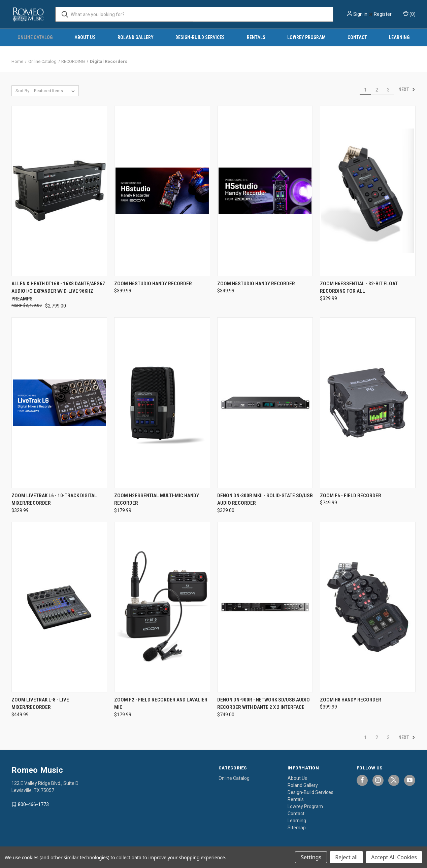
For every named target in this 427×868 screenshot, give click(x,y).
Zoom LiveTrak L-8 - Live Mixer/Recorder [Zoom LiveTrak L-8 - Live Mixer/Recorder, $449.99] (40, 704)
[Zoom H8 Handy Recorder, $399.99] (368, 607)
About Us (85, 37)
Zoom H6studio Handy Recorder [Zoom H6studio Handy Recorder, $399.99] (153, 284)
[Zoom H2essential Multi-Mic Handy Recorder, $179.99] (162, 403)
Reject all (346, 857)
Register (383, 14)
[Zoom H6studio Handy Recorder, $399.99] (162, 191)
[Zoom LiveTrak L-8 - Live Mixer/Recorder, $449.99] (59, 607)
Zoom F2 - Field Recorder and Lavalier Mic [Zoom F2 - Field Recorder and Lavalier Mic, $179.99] (161, 704)
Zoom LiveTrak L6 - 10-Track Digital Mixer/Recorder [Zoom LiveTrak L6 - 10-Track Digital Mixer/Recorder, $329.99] (54, 499)
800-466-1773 (33, 804)
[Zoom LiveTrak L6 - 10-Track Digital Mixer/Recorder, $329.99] (59, 403)
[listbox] (56, 91)
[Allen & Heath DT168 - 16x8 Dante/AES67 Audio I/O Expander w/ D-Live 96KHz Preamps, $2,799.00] (59, 191)
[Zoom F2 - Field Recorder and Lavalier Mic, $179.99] (162, 607)
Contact (357, 37)
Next (407, 89)
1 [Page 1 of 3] (365, 90)
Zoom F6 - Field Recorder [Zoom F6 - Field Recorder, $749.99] (351, 496)
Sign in (360, 14)
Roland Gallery (136, 37)
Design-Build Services (200, 37)
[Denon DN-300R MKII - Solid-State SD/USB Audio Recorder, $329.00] (265, 403)
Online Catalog (35, 37)
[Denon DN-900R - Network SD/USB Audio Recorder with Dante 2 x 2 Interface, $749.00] (265, 607)
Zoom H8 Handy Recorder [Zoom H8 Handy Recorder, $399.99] (351, 700)
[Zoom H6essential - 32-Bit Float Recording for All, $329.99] (368, 191)
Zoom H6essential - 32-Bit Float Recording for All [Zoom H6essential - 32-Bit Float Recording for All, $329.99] (359, 287)
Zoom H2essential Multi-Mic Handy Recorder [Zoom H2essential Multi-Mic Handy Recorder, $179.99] (157, 499)
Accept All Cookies (394, 857)
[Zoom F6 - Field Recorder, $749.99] (368, 403)
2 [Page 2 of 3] (377, 90)
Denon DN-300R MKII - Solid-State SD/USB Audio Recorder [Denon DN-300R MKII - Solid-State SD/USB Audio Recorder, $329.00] (265, 499)
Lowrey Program (306, 37)
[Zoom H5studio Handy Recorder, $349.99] (265, 191)
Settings (311, 857)
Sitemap (297, 828)
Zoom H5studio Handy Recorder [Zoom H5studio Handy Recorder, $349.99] (256, 284)
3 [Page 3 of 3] (388, 90)
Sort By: (23, 91)
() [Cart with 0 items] (409, 14)
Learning (399, 37)
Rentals (256, 37)
